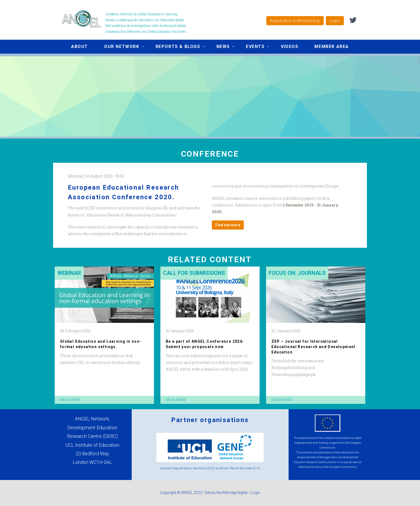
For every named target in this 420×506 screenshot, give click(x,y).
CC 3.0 (256, 468)
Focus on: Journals (297, 273)
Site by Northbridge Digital (226, 493)
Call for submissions (194, 273)
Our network (120, 47)
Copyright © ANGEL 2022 (181, 493)
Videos (290, 47)
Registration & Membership (295, 21)
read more (70, 400)
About (80, 47)
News (222, 47)
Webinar (69, 273)
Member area (332, 47)
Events (254, 47)
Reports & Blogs (176, 47)
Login (335, 21)
